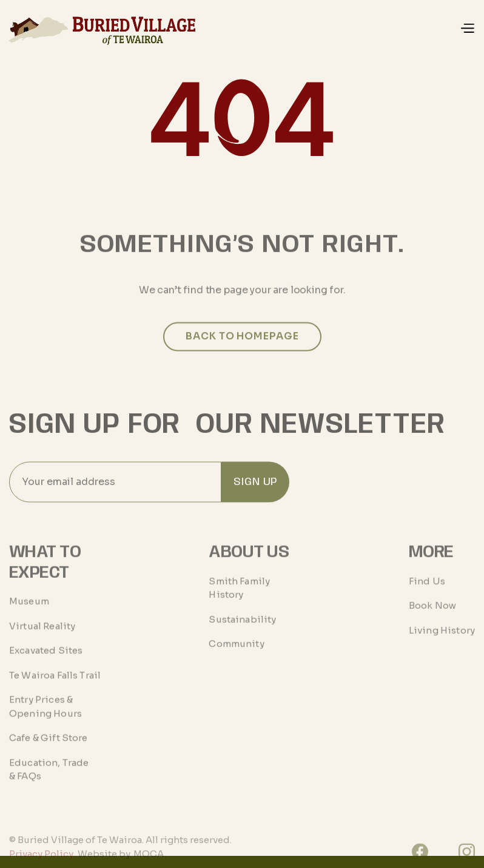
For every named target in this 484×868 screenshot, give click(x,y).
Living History (442, 642)
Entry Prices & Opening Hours (45, 719)
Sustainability (242, 631)
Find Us (427, 593)
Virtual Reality (42, 638)
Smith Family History (239, 600)
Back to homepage (242, 348)
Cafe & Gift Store (49, 750)
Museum (29, 613)
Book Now (432, 618)
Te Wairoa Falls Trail (55, 687)
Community (236, 656)
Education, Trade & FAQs (49, 782)
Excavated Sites (46, 663)
